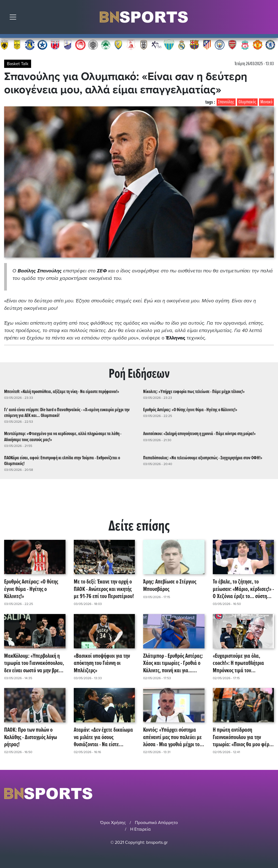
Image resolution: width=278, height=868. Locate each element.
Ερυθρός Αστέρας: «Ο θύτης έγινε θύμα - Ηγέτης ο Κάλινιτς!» (190, 410)
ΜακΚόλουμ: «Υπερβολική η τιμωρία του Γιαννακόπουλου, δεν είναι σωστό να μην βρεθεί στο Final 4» (35, 664)
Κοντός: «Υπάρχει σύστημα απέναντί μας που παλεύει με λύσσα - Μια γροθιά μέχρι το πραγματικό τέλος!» (172, 737)
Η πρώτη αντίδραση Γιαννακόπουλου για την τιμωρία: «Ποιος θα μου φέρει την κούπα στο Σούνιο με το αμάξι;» (243, 737)
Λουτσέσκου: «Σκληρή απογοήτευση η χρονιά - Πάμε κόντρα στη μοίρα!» (199, 434)
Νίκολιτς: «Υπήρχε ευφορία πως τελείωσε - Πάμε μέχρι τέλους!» (194, 392)
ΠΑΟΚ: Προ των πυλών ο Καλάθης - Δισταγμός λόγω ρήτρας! (31, 737)
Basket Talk (18, 64)
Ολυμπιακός (247, 102)
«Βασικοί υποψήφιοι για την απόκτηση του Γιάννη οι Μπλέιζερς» (102, 664)
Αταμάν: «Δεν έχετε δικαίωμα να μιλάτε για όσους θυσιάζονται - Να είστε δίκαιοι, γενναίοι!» (103, 737)
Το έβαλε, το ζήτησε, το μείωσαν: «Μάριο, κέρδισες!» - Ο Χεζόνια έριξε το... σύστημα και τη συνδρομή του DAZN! (243, 589)
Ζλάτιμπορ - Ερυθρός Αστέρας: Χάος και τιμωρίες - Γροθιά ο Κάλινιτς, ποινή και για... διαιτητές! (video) (173, 664)
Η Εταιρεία (140, 829)
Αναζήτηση (270, 18)
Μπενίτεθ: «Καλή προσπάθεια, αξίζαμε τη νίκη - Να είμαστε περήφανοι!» (62, 392)
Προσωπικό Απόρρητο (156, 823)
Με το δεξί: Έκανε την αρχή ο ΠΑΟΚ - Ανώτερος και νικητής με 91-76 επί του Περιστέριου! (104, 589)
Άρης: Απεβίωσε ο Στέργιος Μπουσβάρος (170, 586)
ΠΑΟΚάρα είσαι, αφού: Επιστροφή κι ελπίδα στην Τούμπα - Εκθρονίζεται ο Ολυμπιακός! (62, 461)
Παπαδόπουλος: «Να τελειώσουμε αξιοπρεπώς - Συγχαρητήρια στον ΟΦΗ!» (203, 458)
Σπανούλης (226, 102)
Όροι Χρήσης (113, 823)
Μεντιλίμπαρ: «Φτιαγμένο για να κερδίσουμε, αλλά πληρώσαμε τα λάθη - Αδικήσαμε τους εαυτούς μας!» (63, 437)
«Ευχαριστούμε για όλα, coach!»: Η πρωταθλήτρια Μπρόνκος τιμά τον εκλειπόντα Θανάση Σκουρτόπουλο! (238, 664)
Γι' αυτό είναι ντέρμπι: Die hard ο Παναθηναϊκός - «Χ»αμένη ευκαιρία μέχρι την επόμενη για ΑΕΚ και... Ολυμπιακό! (67, 413)
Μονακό (266, 102)
